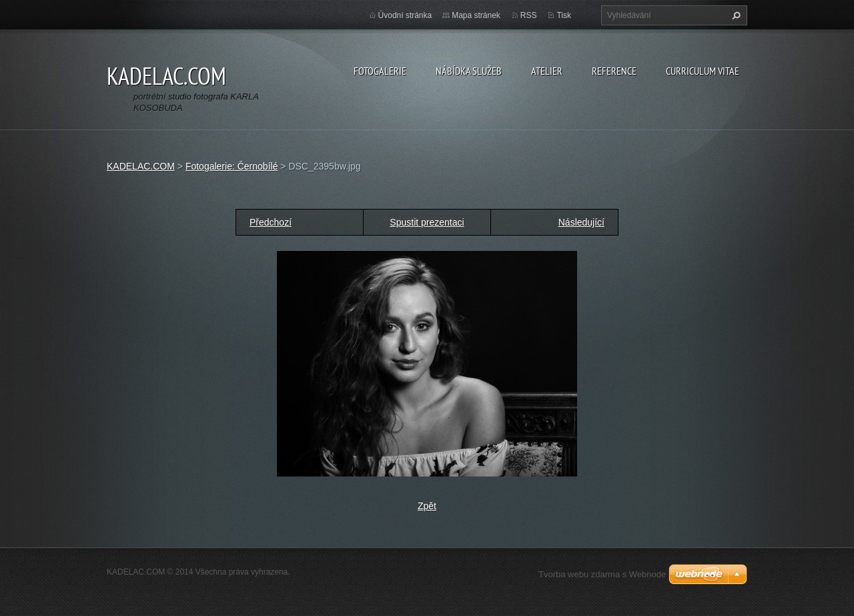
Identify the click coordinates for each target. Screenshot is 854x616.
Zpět (427, 506)
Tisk (564, 15)
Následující (581, 222)
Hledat (735, 15)
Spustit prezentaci (427, 222)
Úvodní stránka (405, 15)
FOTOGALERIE (380, 71)
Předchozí (271, 222)
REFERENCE (614, 71)
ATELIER (547, 71)
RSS (529, 15)
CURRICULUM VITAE (703, 71)
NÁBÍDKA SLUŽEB (469, 71)
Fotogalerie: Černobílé (232, 166)
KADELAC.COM (141, 166)
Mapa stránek (476, 15)
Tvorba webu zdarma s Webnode (602, 574)
